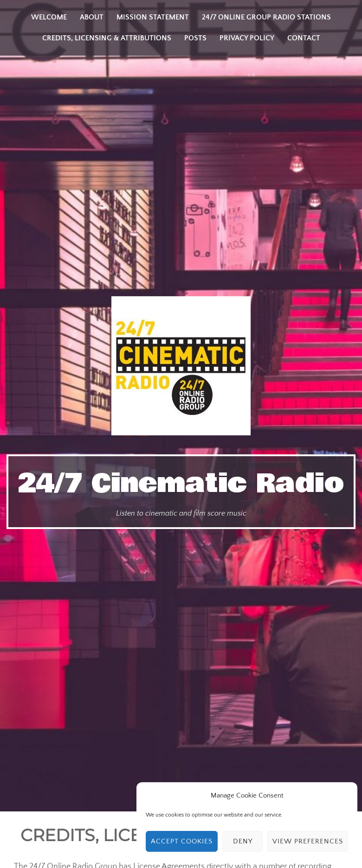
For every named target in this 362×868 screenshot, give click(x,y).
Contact (304, 38)
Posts (195, 38)
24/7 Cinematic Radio (181, 484)
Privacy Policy (247, 38)
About (92, 17)
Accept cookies (182, 841)
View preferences (308, 841)
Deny (243, 841)
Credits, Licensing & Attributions (107, 38)
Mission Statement (153, 17)
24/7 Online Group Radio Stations (266, 17)
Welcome (49, 17)
